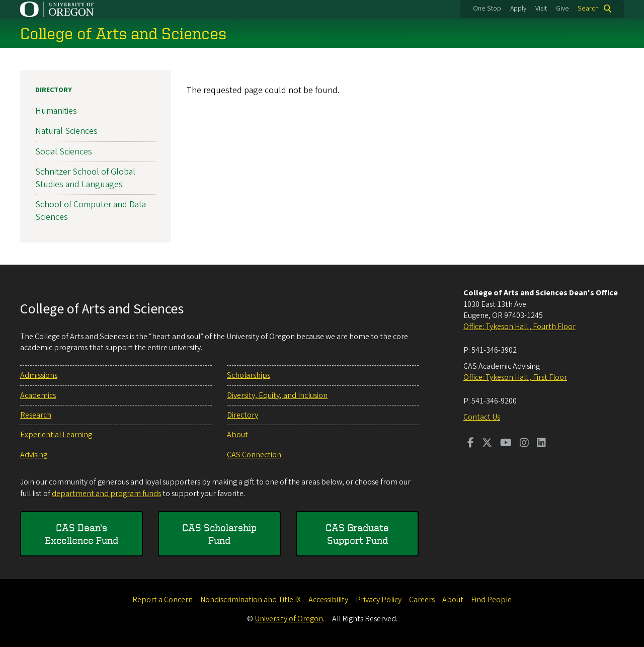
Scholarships (249, 375)
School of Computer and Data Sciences (91, 211)
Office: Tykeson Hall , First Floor (515, 377)
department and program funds (106, 494)
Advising (34, 455)
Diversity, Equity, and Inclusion (277, 395)
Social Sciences (64, 151)
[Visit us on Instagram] (524, 444)
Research (36, 415)
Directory (54, 90)
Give (562, 9)
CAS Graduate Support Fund (357, 534)
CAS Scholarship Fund (219, 534)
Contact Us (482, 417)
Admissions (39, 375)
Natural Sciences (66, 131)
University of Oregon (289, 619)
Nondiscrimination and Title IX (251, 600)
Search (588, 9)
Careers (422, 600)
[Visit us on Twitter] (487, 444)
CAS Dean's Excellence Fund (82, 534)
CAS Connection (254, 455)
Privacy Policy (379, 600)
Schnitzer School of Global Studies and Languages (85, 178)
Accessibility (328, 600)
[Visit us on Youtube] (506, 444)
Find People (491, 600)
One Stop (487, 9)
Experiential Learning (56, 435)
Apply (518, 9)
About (237, 435)
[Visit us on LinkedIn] (541, 444)
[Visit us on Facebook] (471, 444)
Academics (38, 395)
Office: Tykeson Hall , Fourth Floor (519, 327)
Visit (541, 9)
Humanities (56, 111)
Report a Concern (163, 600)
